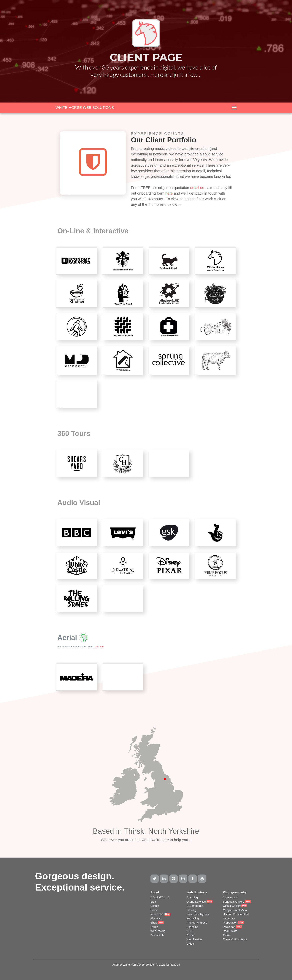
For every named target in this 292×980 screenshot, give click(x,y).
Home (154, 910)
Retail (226, 935)
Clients (155, 906)
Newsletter (157, 914)
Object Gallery (232, 906)
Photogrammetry (197, 923)
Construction (231, 897)
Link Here (100, 647)
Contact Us (157, 935)
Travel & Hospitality (235, 939)
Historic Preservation (236, 914)
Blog (153, 902)
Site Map (156, 918)
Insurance (229, 918)
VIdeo (190, 944)
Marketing (193, 918)
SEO (190, 931)
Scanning (192, 927)
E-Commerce (195, 906)
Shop (154, 923)
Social (190, 935)
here (170, 193)
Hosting (191, 910)
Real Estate (230, 931)
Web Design (194, 939)
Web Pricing (158, 931)
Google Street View (235, 910)
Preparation (230, 923)
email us (197, 188)
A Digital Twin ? (160, 897)
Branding (192, 897)
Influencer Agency (198, 914)
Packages (229, 927)
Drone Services (196, 902)
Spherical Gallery (234, 902)
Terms (154, 927)
